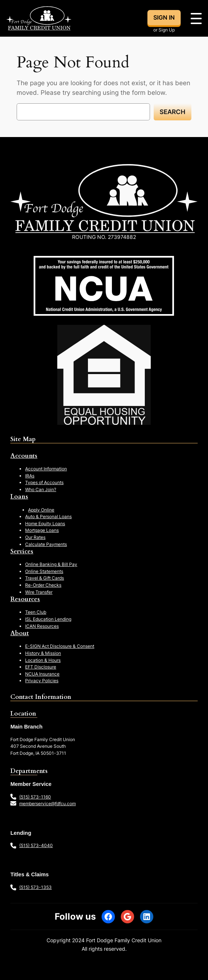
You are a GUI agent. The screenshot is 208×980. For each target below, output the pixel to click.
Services (22, 551)
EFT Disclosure (41, 667)
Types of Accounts (44, 482)
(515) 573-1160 (35, 797)
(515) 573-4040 (36, 845)
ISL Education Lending (48, 619)
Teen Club (36, 612)
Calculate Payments (46, 544)
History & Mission (43, 653)
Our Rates (35, 537)
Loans (19, 496)
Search (173, 112)
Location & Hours (43, 660)
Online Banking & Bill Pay (51, 564)
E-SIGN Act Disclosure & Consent (60, 646)
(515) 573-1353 (35, 887)
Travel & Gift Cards (45, 578)
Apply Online (41, 510)
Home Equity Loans (45, 524)
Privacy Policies (42, 681)
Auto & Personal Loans (48, 516)
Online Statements (44, 571)
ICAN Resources (42, 626)
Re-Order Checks (43, 585)
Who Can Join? (41, 489)
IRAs (30, 476)
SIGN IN (164, 17)
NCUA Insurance (42, 674)
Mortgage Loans (42, 530)
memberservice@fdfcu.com (47, 804)
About (20, 633)
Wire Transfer (39, 592)
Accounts (24, 456)
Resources (25, 599)
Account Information (46, 469)
